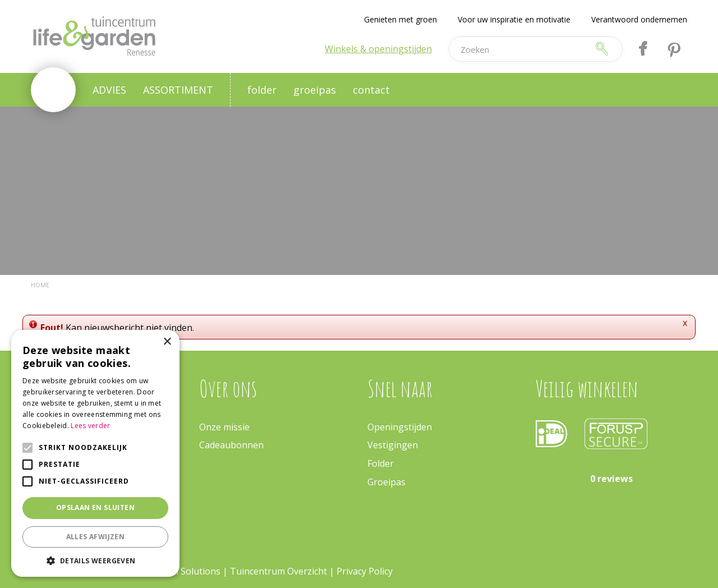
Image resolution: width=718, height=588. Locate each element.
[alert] (95, 453)
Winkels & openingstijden (378, 49)
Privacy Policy (365, 571)
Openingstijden (400, 427)
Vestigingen (393, 445)
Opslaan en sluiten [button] (95, 507)
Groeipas (386, 482)
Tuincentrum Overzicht (279, 571)
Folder (381, 463)
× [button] (167, 342)
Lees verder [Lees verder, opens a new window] (90, 426)
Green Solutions (187, 571)
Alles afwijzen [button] (96, 537)
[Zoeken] (518, 49)
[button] (95, 560)
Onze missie (224, 427)
